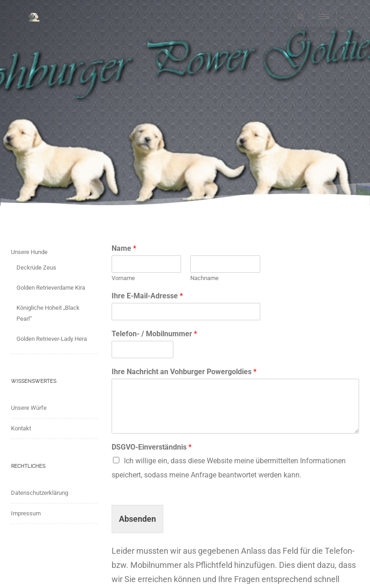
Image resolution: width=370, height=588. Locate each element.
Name (124, 248)
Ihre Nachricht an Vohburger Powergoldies (184, 372)
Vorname (123, 278)
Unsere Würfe (29, 408)
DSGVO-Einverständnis (152, 447)
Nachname (204, 278)
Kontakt (21, 428)
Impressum (26, 513)
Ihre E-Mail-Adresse (147, 296)
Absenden (137, 519)
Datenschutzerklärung (40, 493)
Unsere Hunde (29, 252)
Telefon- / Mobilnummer (154, 334)
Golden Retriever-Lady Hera (52, 339)
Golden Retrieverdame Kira (51, 288)
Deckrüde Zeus (36, 268)
